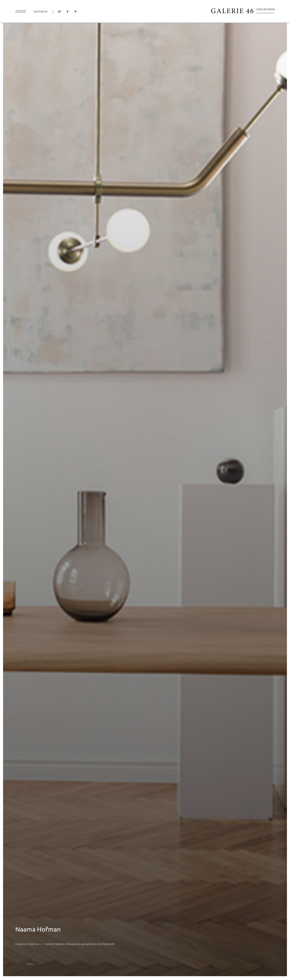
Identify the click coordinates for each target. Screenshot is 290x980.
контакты (41, 11)
